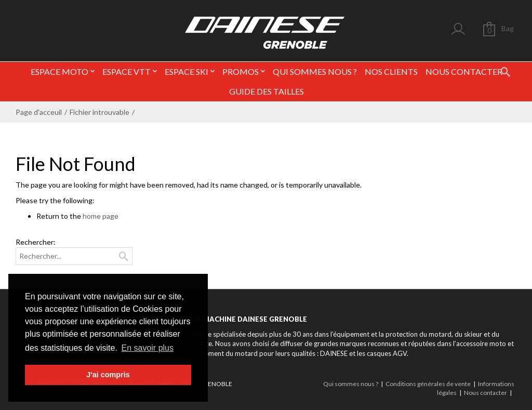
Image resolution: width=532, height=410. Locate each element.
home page (101, 216)
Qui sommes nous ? (351, 384)
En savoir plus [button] (148, 348)
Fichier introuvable (99, 112)
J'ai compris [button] (108, 375)
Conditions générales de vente (428, 384)
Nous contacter (486, 393)
